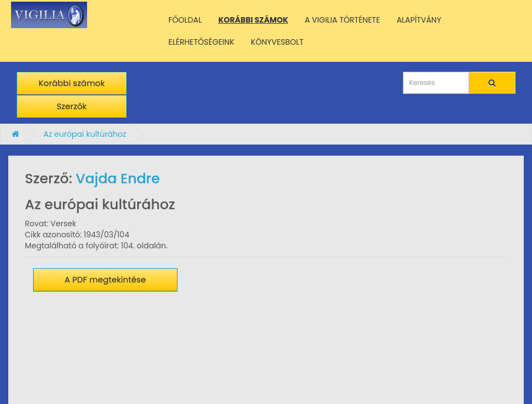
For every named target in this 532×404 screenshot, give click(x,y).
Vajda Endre (118, 179)
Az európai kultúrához (85, 134)
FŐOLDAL (186, 20)
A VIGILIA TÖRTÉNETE (343, 20)
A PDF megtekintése (105, 280)
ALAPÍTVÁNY (419, 20)
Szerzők (72, 106)
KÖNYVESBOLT (277, 42)
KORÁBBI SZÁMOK (253, 20)
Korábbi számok (72, 83)
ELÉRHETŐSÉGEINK (202, 42)
